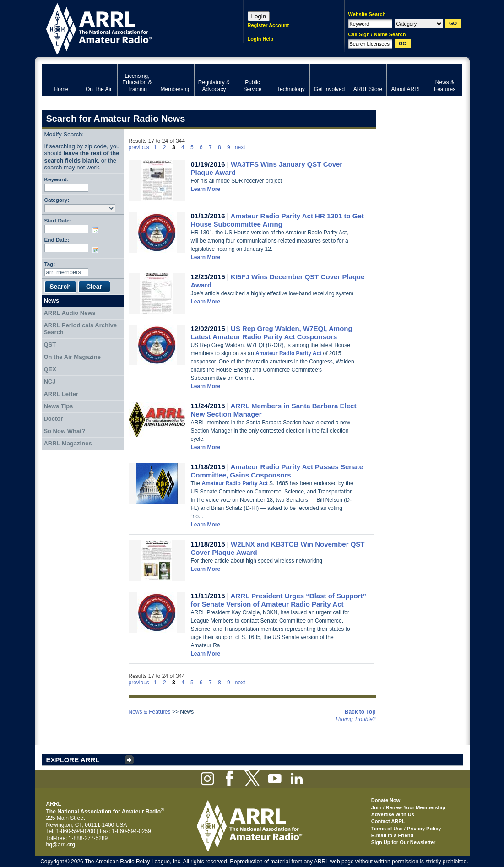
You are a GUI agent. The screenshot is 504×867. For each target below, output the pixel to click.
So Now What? (64, 431)
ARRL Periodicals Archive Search (80, 329)
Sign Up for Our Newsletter (404, 842)
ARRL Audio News (69, 313)
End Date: (57, 240)
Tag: (50, 264)
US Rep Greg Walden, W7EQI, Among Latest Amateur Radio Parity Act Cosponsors (272, 333)
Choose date (97, 230)
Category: (57, 200)
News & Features (150, 712)
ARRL (131, 28)
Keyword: (57, 179)
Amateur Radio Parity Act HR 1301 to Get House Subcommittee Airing (277, 220)
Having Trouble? (355, 719)
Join (377, 807)
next (240, 147)
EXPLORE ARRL (73, 760)
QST (50, 344)
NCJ (49, 382)
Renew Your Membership (416, 807)
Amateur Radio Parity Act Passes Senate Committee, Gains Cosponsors (277, 471)
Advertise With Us (393, 814)
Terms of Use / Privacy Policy (406, 829)
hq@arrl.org (61, 845)
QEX (50, 369)
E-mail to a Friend (392, 835)
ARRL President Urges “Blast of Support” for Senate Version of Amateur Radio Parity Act (279, 600)
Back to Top (360, 712)
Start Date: (58, 220)
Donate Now (386, 800)
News (51, 301)
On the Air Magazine (72, 357)
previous (139, 147)
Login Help (261, 39)
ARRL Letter (61, 394)
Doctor (53, 419)
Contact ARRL (388, 821)
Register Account (268, 25)
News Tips (58, 406)
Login (259, 16)
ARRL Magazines (68, 443)
